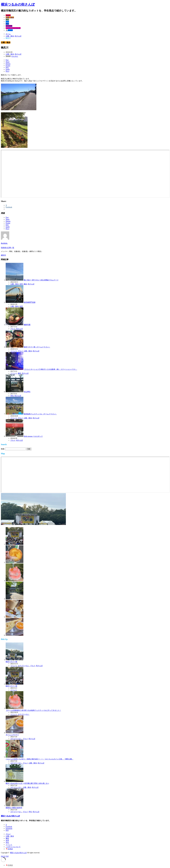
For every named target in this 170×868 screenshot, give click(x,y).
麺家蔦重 (27, 325)
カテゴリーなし (24, 666)
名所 (7, 22)
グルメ (8, 15)
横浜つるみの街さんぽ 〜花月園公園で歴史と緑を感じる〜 (27, 783)
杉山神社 (27, 392)
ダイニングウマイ (12, 735)
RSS (7, 830)
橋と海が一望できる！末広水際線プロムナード (41, 280)
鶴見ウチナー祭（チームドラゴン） (37, 347)
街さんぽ (18, 54)
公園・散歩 (10, 17)
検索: (3, 449)
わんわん (15, 56)
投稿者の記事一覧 (8, 248)
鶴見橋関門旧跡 (30, 302)
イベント (9, 26)
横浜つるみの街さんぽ (18, 4)
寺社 (7, 24)
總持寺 (3, 255)
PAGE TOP (5, 856)
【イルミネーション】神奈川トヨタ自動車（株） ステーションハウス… (51, 369)
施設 (7, 20)
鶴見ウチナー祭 (11, 662)
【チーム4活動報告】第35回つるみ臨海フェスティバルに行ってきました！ (33, 710)
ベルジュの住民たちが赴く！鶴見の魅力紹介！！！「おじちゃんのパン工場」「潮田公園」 (40, 759)
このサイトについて (13, 28)
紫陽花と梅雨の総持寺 (14, 808)
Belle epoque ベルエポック (33, 436)
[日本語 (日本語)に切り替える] (9, 865)
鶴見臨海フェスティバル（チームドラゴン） (40, 414)
